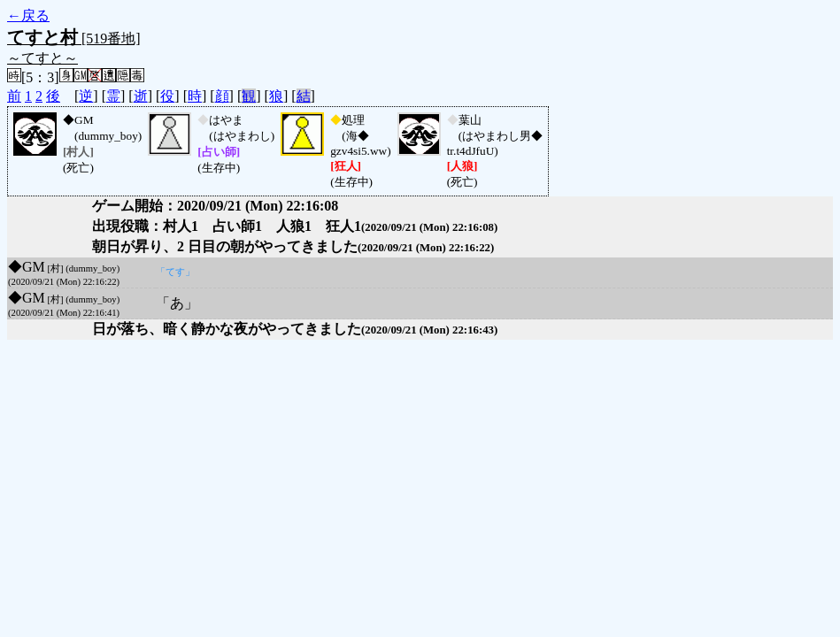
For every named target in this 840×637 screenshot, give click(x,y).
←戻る (28, 15)
